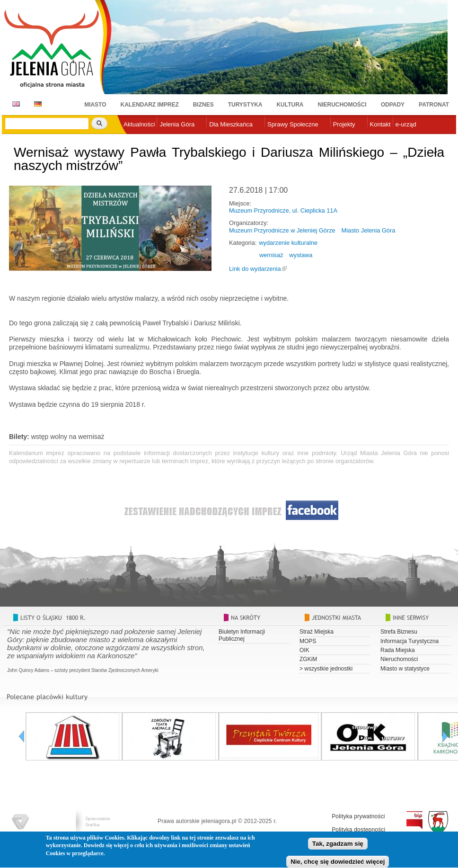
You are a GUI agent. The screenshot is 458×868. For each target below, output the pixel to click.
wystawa (301, 255)
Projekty (344, 124)
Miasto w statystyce (405, 669)
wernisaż (271, 255)
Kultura (290, 105)
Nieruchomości (342, 105)
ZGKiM (308, 659)
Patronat (434, 105)
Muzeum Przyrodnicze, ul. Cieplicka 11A (283, 210)
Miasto (95, 105)
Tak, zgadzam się (338, 846)
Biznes (203, 105)
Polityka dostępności (358, 830)
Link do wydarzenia (255, 269)
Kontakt (380, 124)
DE (36, 104)
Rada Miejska (398, 650)
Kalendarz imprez (150, 105)
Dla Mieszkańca (231, 124)
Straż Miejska (317, 632)
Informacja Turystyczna (410, 641)
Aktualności (139, 124)
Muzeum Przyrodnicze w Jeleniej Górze (282, 230)
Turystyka (245, 105)
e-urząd (406, 124)
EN (14, 104)
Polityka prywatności (358, 816)
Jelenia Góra (177, 124)
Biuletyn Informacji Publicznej (242, 635)
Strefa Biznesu (399, 632)
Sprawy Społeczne (293, 124)
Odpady (393, 105)
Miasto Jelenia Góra (369, 230)
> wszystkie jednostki (326, 669)
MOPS (308, 641)
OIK (304, 650)
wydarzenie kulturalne (288, 243)
